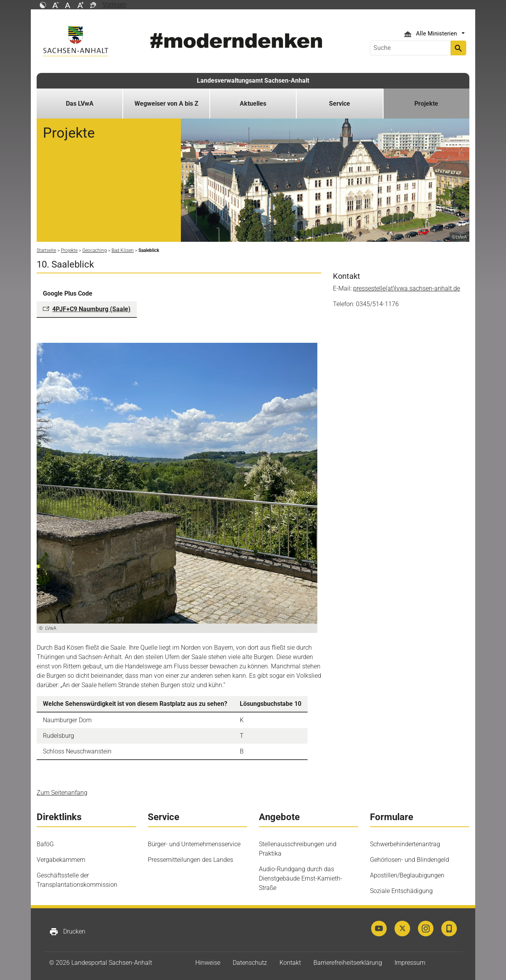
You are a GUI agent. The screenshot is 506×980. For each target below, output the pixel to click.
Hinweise (208, 963)
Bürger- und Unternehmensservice (194, 844)
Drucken (67, 932)
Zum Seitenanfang (62, 793)
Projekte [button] (426, 104)
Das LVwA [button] (80, 104)
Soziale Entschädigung (401, 891)
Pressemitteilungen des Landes (190, 860)
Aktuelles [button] (253, 104)
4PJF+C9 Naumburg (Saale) (91, 309)
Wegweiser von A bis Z (166, 104)
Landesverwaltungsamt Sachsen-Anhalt (253, 81)
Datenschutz (250, 963)
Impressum (410, 963)
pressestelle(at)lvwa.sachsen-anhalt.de (407, 288)
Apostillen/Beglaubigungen (407, 875)
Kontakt (290, 963)
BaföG (45, 844)
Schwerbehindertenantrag (405, 844)
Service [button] (340, 104)
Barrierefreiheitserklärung (348, 963)
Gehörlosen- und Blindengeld (410, 860)
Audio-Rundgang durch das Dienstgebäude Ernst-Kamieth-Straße (301, 878)
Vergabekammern (61, 860)
